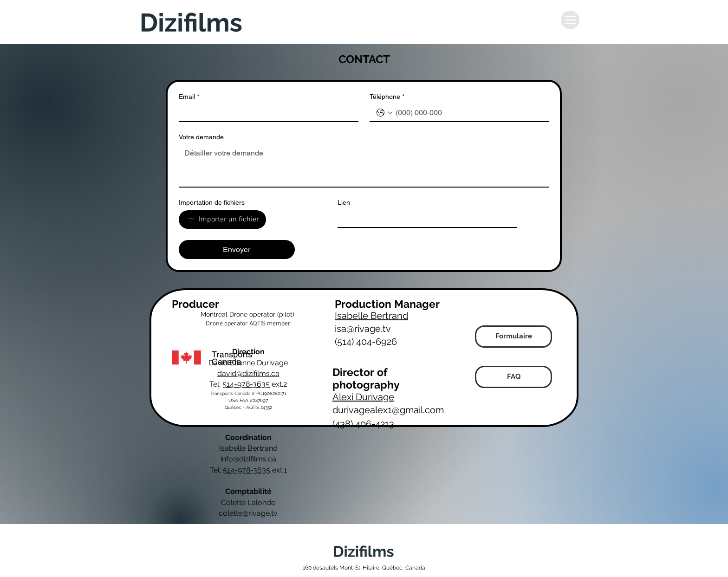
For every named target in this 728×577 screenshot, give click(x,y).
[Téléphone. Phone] (469, 113)
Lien (344, 202)
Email (189, 97)
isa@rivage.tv (363, 329)
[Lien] (425, 219)
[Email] (266, 113)
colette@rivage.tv (248, 513)
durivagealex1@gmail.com (388, 410)
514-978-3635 (246, 384)
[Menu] (570, 20)
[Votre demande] (364, 166)
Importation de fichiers (212, 202)
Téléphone (387, 97)
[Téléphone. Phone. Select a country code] (384, 113)
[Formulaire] (513, 337)
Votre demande (201, 137)
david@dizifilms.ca (248, 373)
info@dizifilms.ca (248, 459)
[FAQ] (513, 377)
